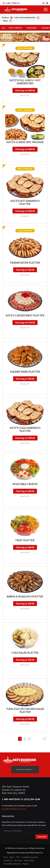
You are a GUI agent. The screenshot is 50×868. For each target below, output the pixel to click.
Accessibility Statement (12, 864)
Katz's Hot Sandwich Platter (25, 202)
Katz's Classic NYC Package (25, 142)
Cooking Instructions (30, 857)
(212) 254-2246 (32, 799)
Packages (32, 28)
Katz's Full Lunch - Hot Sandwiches (25, 82)
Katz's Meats (15, 28)
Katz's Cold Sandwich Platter (25, 429)
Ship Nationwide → (25, 770)
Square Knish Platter (25, 372)
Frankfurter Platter (25, 263)
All (3, 28)
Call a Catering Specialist (27, 17)
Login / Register (11, 3)
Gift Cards (18, 860)
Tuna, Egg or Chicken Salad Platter (25, 710)
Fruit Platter (25, 540)
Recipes (26, 864)
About (12, 857)
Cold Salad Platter (25, 653)
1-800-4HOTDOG (11, 799)
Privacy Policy (29, 860)
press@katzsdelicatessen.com (14, 809)
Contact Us (8, 860)
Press (6, 857)
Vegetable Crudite (25, 484)
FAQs (8, 21)
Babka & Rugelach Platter (25, 596)
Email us (7, 17)
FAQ (18, 857)
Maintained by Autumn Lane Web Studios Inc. (25, 853)
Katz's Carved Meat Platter (25, 315)
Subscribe (42, 837)
